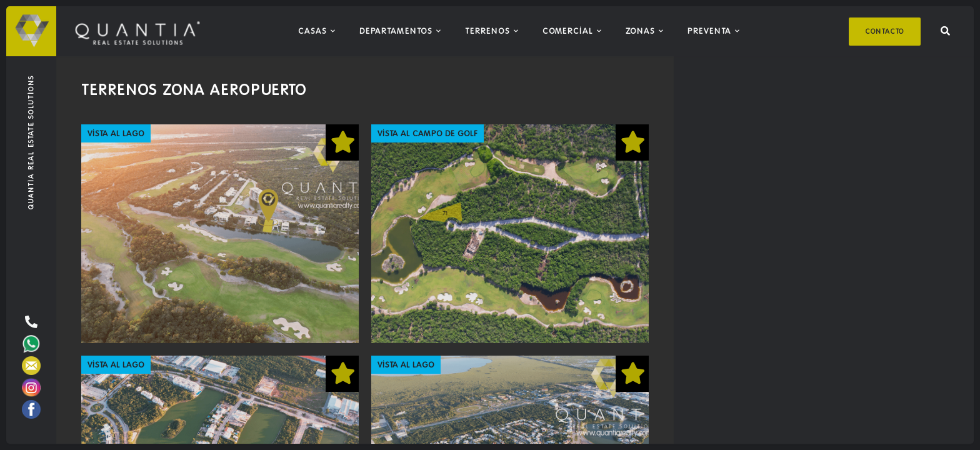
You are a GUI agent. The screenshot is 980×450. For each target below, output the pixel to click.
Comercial (568, 31)
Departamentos (396, 31)
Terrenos (487, 31)
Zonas (640, 31)
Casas (312, 31)
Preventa (709, 31)
